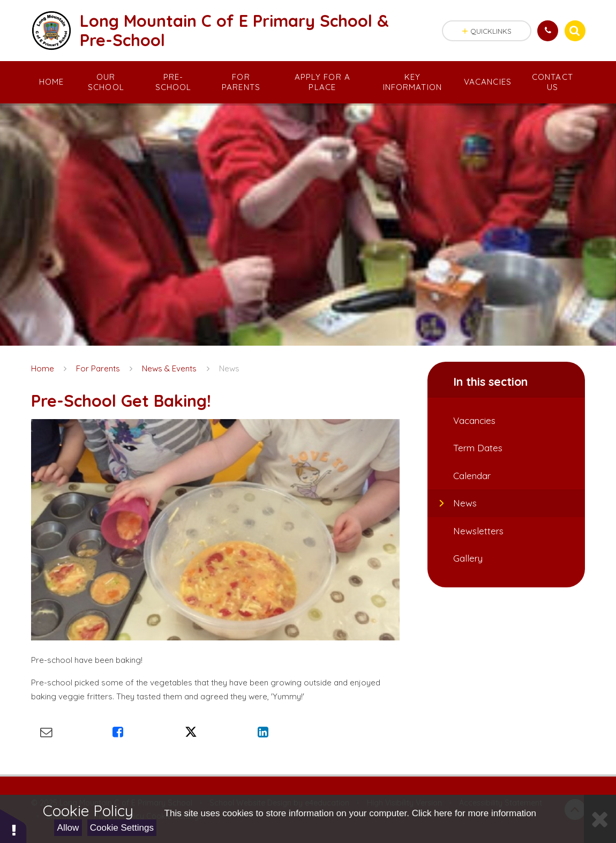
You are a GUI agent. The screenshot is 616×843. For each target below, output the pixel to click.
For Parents (98, 368)
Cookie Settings (122, 828)
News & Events (169, 368)
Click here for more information (474, 813)
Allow (68, 828)
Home (43, 368)
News (229, 368)
